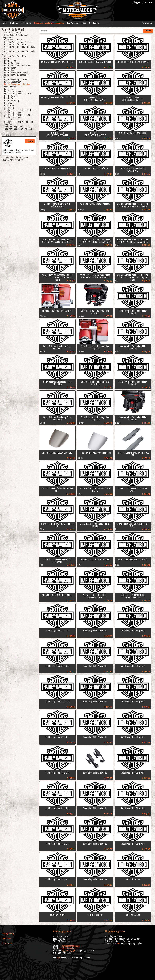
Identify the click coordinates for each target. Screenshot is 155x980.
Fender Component (13, 82)
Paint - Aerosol (11, 96)
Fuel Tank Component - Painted (18, 94)
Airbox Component (13, 33)
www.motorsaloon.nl (71, 946)
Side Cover (9, 120)
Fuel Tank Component (14, 91)
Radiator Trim (10, 103)
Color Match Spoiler (13, 40)
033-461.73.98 (69, 951)
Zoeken (148, 31)
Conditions (6, 939)
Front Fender (10, 87)
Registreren (148, 2)
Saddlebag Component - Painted (19, 115)
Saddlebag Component (14, 113)
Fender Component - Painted (17, 84)
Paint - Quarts (11, 98)
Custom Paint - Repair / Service (19, 42)
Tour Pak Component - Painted (18, 129)
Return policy (8, 943)
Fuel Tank (9, 89)
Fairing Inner (10, 68)
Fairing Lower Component (16, 73)
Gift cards (26, 23)
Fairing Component (13, 63)
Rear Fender (10, 105)
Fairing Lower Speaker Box (16, 80)
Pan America (73, 23)
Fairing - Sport (11, 61)
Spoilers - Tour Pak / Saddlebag (19, 122)
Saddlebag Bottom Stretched (18, 110)
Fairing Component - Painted (17, 66)
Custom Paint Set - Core (15, 44)
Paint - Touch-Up (12, 101)
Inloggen (136, 2)
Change (30, 141)
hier (59, 958)
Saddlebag (9, 108)
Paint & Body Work (13, 30)
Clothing (14, 23)
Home (4, 23)
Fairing (7, 59)
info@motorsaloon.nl (69, 948)
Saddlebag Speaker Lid (15, 117)
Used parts (94, 23)
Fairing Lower (10, 70)
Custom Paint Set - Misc (15, 56)
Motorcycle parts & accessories (49, 23)
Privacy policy (8, 934)
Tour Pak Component (14, 127)
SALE (84, 23)
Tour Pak (8, 124)
